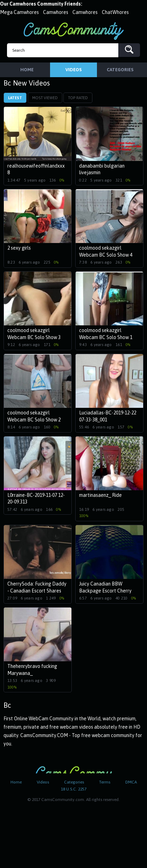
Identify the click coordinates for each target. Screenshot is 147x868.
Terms (105, 782)
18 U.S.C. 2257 (74, 789)
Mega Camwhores (19, 12)
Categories (74, 782)
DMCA (131, 782)
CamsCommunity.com (73, 31)
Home (16, 782)
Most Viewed (45, 98)
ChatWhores (115, 12)
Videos (43, 782)
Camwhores (56, 12)
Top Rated (78, 98)
